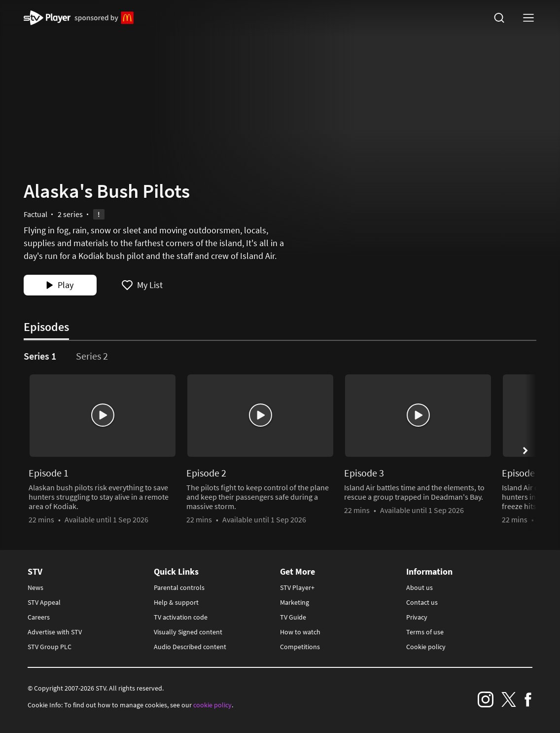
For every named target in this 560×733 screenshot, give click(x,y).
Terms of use (425, 632)
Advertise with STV (55, 632)
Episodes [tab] (46, 327)
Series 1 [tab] (40, 356)
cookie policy (212, 705)
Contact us (422, 602)
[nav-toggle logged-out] (528, 18)
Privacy (417, 617)
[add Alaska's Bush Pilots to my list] (142, 285)
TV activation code (181, 617)
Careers (39, 617)
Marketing (295, 602)
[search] (499, 18)
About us (420, 587)
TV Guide (293, 617)
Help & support (176, 602)
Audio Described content (190, 647)
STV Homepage (47, 18)
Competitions (300, 647)
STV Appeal (44, 602)
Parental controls (179, 587)
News (35, 587)
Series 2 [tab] (92, 356)
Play (59, 285)
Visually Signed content (188, 632)
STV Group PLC (50, 647)
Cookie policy (426, 647)
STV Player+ (297, 587)
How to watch (300, 632)
